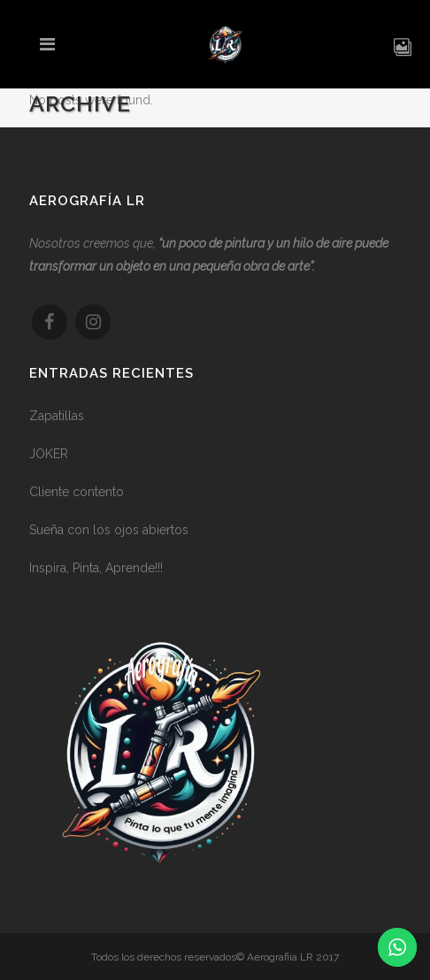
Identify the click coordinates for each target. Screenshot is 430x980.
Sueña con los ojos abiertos (109, 537)
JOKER (49, 461)
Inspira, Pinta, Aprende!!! (96, 575)
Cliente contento (77, 499)
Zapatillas (57, 423)
